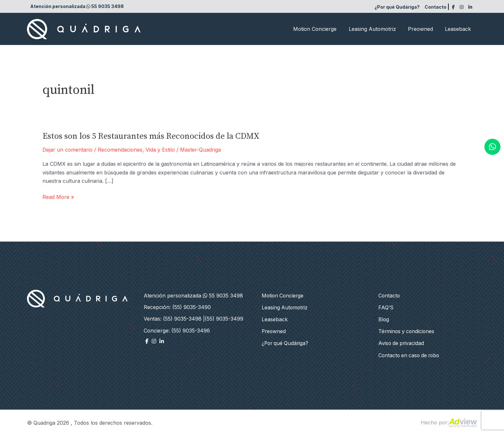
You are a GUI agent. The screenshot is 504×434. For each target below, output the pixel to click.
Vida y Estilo (160, 150)
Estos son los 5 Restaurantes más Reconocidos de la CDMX (151, 136)
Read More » (58, 197)
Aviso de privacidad (402, 342)
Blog (384, 319)
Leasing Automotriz (377, 29)
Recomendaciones (120, 150)
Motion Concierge (321, 29)
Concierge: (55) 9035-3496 (177, 331)
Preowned (423, 29)
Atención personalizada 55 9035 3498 (77, 6)
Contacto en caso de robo (410, 354)
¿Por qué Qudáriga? (397, 7)
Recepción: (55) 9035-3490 (177, 307)
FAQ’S (386, 307)
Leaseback (459, 29)
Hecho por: (449, 421)
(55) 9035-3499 (224, 319)
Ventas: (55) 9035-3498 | (174, 319)
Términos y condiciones (407, 331)
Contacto (436, 7)
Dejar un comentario (67, 150)
